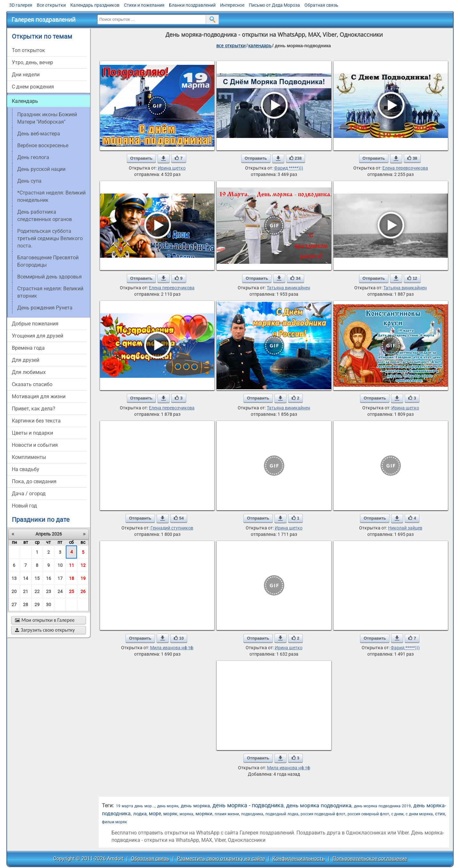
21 (26, 591)
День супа (29, 181)
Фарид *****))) (289, 168)
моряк (170, 814)
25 (72, 591)
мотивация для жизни (39, 396)
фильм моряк (114, 822)
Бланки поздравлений (192, 5)
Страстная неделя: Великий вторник (50, 292)
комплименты (29, 457)
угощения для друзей (38, 336)
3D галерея (21, 5)
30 (49, 605)
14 (26, 578)
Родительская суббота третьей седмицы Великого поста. (50, 238)
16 (49, 578)
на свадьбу (26, 469)
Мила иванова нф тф (172, 648)
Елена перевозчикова (405, 168)
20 (14, 591)
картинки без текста (36, 421)
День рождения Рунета (45, 308)
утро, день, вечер (32, 62)
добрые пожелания (35, 324)
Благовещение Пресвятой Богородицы (48, 261)
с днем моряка (419, 814)
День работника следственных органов (45, 216)
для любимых (29, 372)
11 (72, 565)
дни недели (26, 75)
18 (72, 578)
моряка (186, 814)
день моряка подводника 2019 (382, 806)
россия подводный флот (323, 814)
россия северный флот (368, 814)
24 (60, 591)
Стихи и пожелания (144, 5)
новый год (24, 506)
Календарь (260, 46)
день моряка (195, 806)
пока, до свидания (34, 481)
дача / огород (29, 494)
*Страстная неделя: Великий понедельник (51, 196)
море (155, 814)
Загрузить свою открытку (45, 630)
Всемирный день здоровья (50, 277)
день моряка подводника (319, 805)
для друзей (26, 360)
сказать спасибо (32, 384)
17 (60, 578)
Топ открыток (28, 50)
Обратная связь (321, 5)
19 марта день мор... (135, 806)
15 (37, 578)
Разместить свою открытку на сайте (221, 859)
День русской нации (41, 169)
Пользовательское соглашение (370, 859)
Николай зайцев (405, 528)
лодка (140, 814)
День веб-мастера (39, 134)
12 (83, 565)
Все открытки (51, 5)
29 (37, 605)
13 (14, 578)
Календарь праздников (95, 5)
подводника (252, 814)
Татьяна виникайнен (288, 288)
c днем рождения (33, 87)
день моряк (168, 806)
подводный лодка (282, 814)
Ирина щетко (172, 168)
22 (37, 591)
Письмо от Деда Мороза (274, 5)
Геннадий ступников (172, 528)
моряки (204, 814)
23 (49, 591)
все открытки (231, 46)
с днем (397, 814)
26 (83, 591)
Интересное (232, 5)
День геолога (33, 157)
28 (26, 605)
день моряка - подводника (248, 805)
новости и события (35, 445)
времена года (28, 348)
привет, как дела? (34, 409)
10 (60, 565)
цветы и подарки (32, 433)
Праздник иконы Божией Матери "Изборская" (47, 118)
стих (440, 814)
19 (83, 578)
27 (14, 605)
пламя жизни (227, 814)
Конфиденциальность (299, 859)
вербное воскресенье (43, 145)
